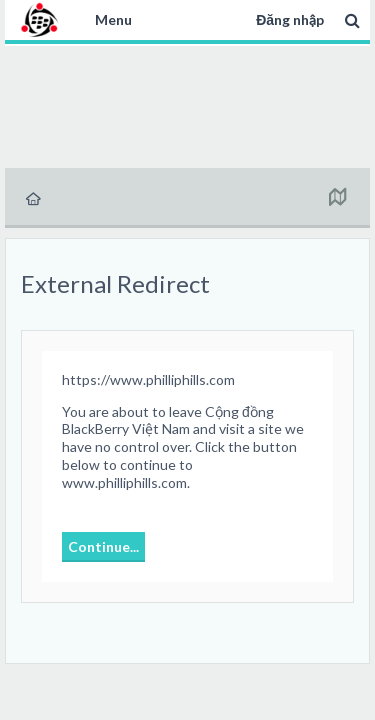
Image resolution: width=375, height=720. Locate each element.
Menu (113, 19)
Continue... (103, 546)
